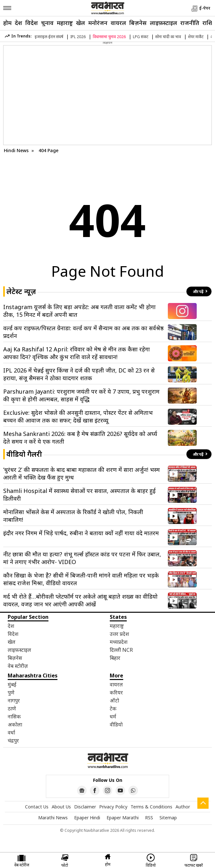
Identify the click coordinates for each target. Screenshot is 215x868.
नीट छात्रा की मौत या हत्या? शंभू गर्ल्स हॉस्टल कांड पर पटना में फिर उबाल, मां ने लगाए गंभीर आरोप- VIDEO (82, 558)
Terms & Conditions (151, 807)
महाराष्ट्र (65, 23)
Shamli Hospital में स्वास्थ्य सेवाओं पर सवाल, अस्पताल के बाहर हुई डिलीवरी (79, 495)
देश (18, 23)
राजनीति (190, 23)
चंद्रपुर (13, 741)
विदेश (32, 23)
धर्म (113, 717)
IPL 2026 (78, 37)
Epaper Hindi (87, 818)
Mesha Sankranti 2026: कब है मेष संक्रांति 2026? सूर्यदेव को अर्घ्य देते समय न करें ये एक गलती (80, 438)
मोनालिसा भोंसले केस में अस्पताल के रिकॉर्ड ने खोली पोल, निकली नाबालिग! (73, 516)
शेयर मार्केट (196, 37)
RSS (149, 818)
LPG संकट (141, 37)
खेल (81, 23)
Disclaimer (85, 807)
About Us (61, 807)
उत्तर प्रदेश (119, 634)
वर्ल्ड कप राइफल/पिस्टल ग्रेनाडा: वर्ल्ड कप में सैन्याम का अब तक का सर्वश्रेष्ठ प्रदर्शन (83, 332)
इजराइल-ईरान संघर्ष (49, 37)
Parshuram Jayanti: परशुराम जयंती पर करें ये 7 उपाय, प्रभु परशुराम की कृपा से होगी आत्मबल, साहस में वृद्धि (81, 395)
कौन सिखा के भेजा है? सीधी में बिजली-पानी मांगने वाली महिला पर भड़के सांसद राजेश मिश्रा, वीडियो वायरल (81, 579)
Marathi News (53, 818)
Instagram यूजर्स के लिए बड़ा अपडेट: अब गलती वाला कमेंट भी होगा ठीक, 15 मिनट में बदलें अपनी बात (79, 311)
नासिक (14, 717)
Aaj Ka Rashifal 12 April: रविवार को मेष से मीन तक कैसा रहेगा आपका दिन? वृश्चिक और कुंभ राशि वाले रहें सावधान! (77, 353)
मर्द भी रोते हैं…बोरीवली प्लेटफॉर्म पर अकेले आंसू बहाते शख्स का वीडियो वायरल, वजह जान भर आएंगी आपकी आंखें (80, 600)
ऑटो (114, 700)
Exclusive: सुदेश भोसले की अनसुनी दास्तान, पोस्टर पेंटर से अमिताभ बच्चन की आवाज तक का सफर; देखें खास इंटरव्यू (78, 416)
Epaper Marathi (123, 818)
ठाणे (12, 708)
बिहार (115, 658)
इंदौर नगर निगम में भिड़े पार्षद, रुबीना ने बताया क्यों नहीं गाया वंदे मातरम (81, 533)
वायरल (118, 23)
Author (183, 807)
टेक (113, 708)
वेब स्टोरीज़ (18, 666)
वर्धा (11, 733)
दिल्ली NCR (121, 650)
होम (7, 23)
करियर (116, 692)
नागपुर (14, 700)
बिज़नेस (138, 23)
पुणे (11, 692)
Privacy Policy (113, 807)
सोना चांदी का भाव (168, 37)
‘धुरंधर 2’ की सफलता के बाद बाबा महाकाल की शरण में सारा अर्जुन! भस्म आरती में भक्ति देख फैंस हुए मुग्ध (82, 473)
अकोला (15, 725)
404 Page (48, 150)
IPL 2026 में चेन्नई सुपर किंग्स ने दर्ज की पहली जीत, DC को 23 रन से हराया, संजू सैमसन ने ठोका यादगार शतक (79, 374)
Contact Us (37, 807)
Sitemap (168, 818)
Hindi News (16, 150)
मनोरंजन (98, 23)
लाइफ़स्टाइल (163, 23)
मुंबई (12, 684)
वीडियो (116, 725)
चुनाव (47, 23)
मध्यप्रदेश (119, 642)
